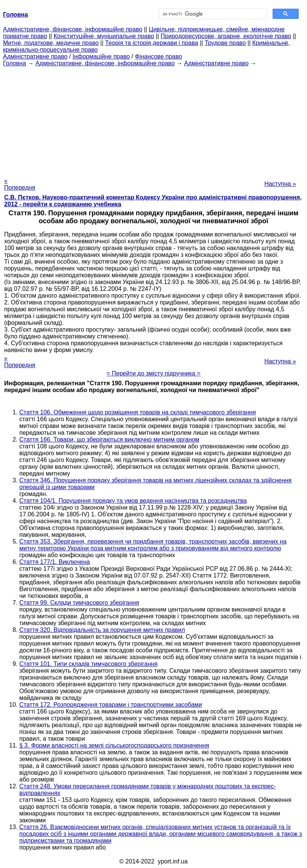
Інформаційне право (101, 56)
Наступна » (280, 184)
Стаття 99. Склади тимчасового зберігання (79, 603)
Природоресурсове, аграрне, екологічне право (226, 36)
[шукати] (212, 14)
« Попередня (20, 184)
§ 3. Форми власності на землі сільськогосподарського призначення (114, 745)
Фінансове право (159, 56)
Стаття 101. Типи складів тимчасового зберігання (88, 664)
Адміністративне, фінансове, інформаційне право (73, 29)
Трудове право (225, 43)
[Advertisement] (153, 120)
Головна (15, 63)
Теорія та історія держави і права (152, 43)
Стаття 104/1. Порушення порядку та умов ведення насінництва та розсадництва (133, 501)
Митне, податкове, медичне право (51, 43)
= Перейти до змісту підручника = (154, 373)
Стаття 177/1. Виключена (55, 562)
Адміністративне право (35, 56)
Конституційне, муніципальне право (104, 36)
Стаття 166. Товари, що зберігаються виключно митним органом (109, 439)
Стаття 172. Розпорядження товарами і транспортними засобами (111, 705)
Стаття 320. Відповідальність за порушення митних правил (102, 630)
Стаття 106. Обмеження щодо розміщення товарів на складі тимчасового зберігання (138, 412)
